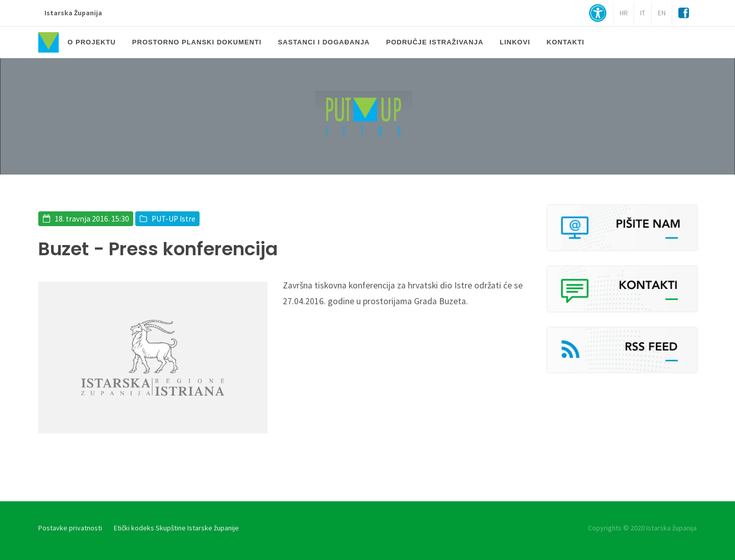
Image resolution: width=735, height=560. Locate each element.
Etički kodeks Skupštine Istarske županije (176, 528)
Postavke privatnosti (70, 528)
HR (623, 13)
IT (643, 13)
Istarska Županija (73, 13)
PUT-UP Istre (174, 219)
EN (662, 13)
